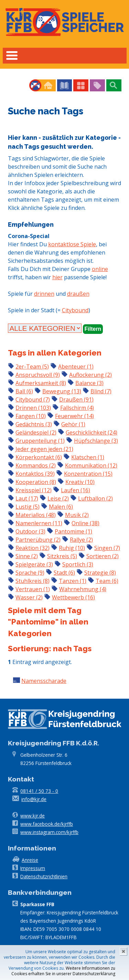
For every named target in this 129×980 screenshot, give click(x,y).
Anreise (30, 860)
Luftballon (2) (95, 498)
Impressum (33, 868)
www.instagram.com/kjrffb (49, 832)
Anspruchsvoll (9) (38, 375)
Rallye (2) (81, 540)
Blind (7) (101, 391)
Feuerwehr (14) (74, 416)
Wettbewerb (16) (73, 597)
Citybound (75, 310)
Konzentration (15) (88, 474)
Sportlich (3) (78, 564)
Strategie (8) (100, 573)
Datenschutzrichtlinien (44, 876)
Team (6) (107, 581)
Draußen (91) (76, 399)
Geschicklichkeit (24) (92, 432)
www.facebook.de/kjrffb (47, 824)
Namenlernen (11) (39, 523)
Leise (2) (58, 498)
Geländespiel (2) (36, 432)
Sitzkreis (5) (62, 556)
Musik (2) (77, 515)
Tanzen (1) (73, 581)
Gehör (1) (73, 424)
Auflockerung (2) (90, 375)
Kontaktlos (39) (35, 474)
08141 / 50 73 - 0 (39, 791)
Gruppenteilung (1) (40, 441)
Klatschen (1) (88, 457)
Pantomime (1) (73, 531)
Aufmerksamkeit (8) (41, 383)
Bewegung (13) (62, 391)
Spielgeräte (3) (34, 564)
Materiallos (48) (36, 515)
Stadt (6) (64, 573)
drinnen (44, 294)
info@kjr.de (34, 799)
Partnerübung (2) (38, 540)
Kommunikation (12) (91, 465)
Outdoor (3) (30, 531)
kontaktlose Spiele (72, 244)
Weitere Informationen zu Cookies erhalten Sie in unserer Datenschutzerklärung (63, 971)
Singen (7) (107, 548)
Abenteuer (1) (76, 367)
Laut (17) (27, 498)
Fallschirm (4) (77, 408)
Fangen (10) (31, 416)
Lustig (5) (28, 507)
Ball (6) (24, 391)
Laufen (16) (76, 490)
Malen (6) (61, 507)
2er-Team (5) (32, 367)
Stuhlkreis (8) (33, 581)
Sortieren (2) (103, 556)
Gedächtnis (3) (34, 424)
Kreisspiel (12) (34, 490)
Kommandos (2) (36, 465)
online (100, 269)
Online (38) (85, 523)
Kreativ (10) (80, 482)
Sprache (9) (30, 573)
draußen (78, 294)
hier (57, 277)
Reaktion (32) (33, 548)
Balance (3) (89, 383)
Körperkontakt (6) (39, 457)
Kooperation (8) (36, 482)
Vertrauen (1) (33, 589)
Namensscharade (44, 681)
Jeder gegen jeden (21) (44, 449)
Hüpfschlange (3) (96, 441)
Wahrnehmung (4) (83, 589)
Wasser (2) (29, 597)
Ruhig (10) (72, 548)
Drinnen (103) (33, 408)
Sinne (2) (27, 556)
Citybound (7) (33, 399)
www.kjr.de (33, 816)
